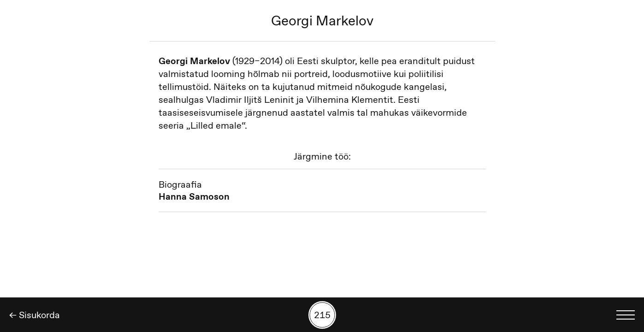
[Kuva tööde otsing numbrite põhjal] (322, 315)
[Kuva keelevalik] (626, 315)
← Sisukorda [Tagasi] (35, 315)
